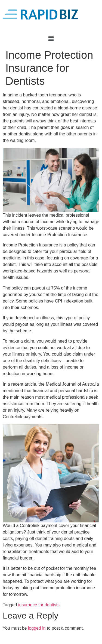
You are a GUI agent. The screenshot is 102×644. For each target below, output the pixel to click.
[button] (51, 38)
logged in (37, 628)
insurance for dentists (39, 605)
